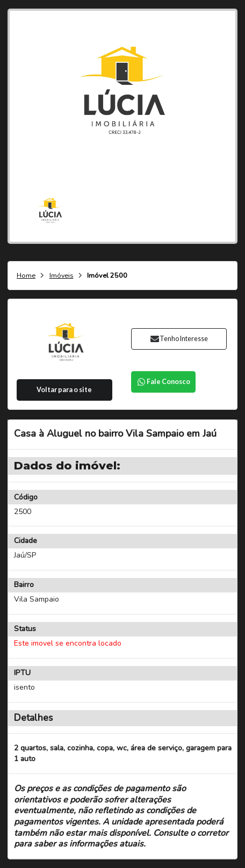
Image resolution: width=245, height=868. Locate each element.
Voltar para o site (64, 390)
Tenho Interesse (179, 339)
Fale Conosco (163, 382)
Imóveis (62, 276)
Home (26, 276)
